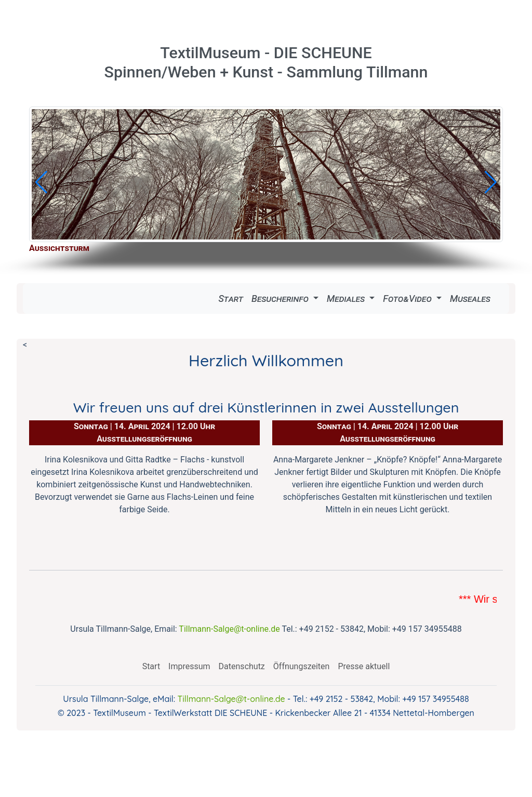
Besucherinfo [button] (281, 298)
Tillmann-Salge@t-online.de (229, 629)
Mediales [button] (347, 298)
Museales (470, 298)
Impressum (189, 666)
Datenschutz (242, 666)
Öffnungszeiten (302, 666)
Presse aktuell (364, 666)
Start (231, 298)
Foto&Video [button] (408, 298)
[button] (41, 182)
